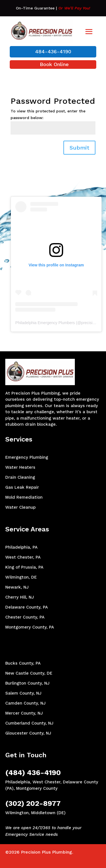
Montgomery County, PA (30, 627)
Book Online (54, 64)
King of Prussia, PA (24, 567)
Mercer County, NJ (24, 713)
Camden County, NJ (25, 703)
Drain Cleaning (20, 477)
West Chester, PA (23, 557)
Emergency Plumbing (27, 457)
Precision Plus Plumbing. (47, 852)
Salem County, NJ (23, 693)
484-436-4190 (53, 51)
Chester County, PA (25, 617)
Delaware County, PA (27, 607)
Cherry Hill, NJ (20, 597)
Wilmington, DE (21, 577)
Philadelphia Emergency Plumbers (45, 323)
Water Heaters (20, 467)
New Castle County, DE (29, 673)
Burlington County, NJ (27, 683)
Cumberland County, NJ (29, 723)
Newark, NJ (17, 587)
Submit (79, 148)
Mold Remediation (24, 497)
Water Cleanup (20, 507)
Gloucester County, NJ (28, 733)
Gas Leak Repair (22, 487)
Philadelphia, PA (21, 547)
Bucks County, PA (23, 663)
